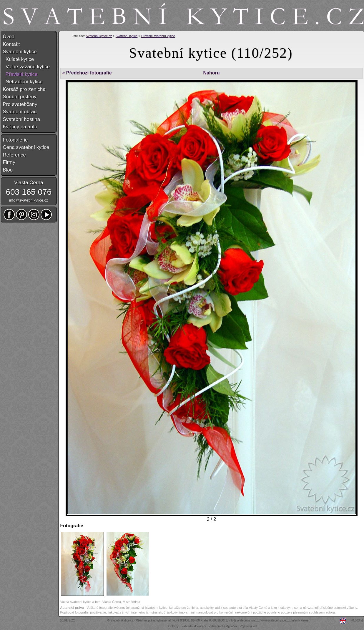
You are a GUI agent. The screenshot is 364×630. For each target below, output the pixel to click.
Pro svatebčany (20, 104)
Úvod (9, 37)
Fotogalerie (15, 140)
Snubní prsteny (20, 97)
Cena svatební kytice (26, 147)
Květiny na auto (20, 127)
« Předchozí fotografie (87, 73)
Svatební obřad (20, 112)
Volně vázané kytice (26, 67)
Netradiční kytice (23, 82)
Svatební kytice (127, 36)
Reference (14, 155)
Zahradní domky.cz (194, 626)
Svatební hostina (22, 119)
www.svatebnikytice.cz (275, 620)
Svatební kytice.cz (99, 36)
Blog (8, 170)
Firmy (9, 162)
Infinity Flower (300, 620)
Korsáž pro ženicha (24, 89)
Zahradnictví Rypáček (223, 626)
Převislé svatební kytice (158, 36)
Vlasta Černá (29, 183)
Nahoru (211, 73)
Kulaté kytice (19, 59)
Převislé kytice (20, 74)
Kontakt (11, 44)
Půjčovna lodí (249, 626)
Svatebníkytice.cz (122, 620)
